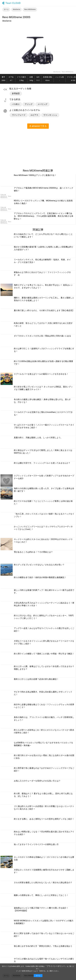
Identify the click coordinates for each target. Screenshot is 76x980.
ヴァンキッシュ (50, 115)
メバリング (42, 104)
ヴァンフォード (19, 115)
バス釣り (16, 104)
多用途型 (16, 93)
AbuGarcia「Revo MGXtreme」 (64, 72)
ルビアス (34, 115)
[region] (20, 148)
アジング (29, 104)
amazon (38, 126)
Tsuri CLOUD (11, 3)
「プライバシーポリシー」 (56, 966)
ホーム (38, 976)
